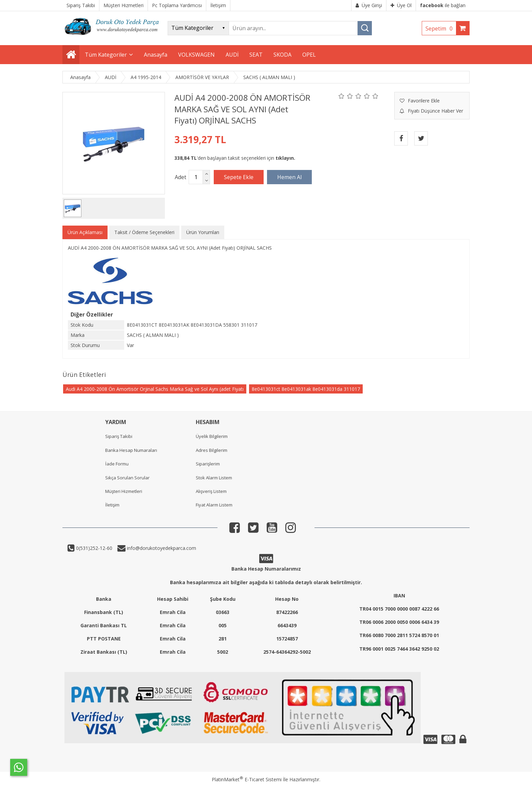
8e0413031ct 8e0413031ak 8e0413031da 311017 (306, 389)
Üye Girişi (369, 5)
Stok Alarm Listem (214, 478)
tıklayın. (285, 158)
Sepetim (441, 28)
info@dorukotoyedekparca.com (161, 548)
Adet (180, 177)
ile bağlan (443, 5)
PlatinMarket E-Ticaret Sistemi (247, 779)
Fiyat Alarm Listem (214, 505)
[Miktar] (196, 177)
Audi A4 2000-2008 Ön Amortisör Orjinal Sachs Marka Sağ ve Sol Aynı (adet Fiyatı (155, 389)
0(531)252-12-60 (93, 548)
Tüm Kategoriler (106, 55)
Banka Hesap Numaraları (131, 450)
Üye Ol (401, 5)
